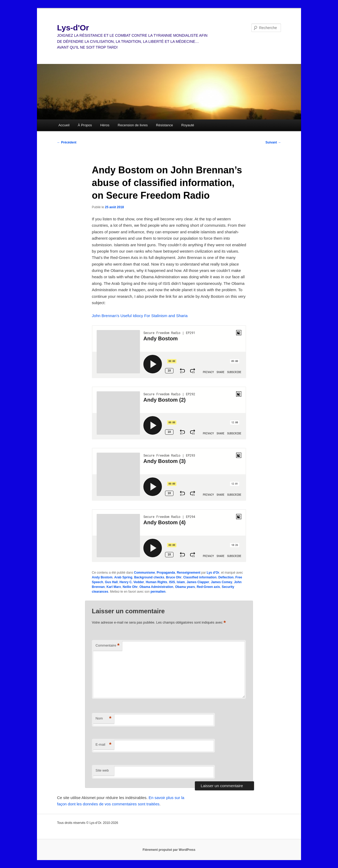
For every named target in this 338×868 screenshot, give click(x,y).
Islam (181, 582)
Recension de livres (133, 125)
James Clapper (198, 582)
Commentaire (108, 646)
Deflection (226, 577)
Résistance (165, 125)
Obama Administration (156, 587)
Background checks (149, 577)
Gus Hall (111, 582)
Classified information (200, 577)
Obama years (185, 587)
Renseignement (188, 573)
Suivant (273, 142)
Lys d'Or (213, 573)
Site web (102, 770)
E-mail (104, 745)
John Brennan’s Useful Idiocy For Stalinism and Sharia (140, 316)
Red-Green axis (208, 587)
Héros (105, 125)
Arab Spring (123, 577)
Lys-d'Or (73, 28)
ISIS (172, 582)
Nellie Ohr (130, 587)
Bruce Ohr (174, 577)
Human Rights (156, 582)
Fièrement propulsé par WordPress (169, 850)
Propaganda (166, 573)
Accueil (64, 125)
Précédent (67, 142)
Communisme (144, 573)
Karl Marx (114, 587)
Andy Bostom (102, 577)
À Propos (85, 125)
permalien (158, 592)
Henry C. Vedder (132, 582)
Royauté (188, 125)
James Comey (222, 582)
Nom (104, 719)
